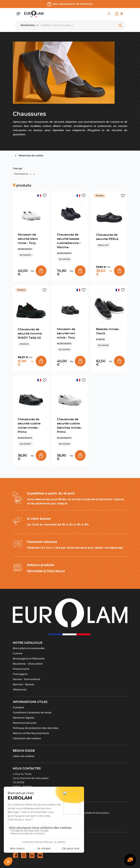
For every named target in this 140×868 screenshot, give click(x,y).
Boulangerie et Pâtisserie (29, 659)
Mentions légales (24, 718)
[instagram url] (24, 855)
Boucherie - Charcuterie (28, 664)
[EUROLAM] (34, 14)
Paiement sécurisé (25, 723)
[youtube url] (40, 855)
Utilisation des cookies (27, 739)
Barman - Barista (23, 685)
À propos (18, 708)
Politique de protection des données (36, 728)
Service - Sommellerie (26, 679)
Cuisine (18, 654)
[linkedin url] (32, 855)
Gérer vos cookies (24, 756)
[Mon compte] (109, 14)
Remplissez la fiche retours (46, 571)
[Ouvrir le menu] (20, 14)
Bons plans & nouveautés (29, 648)
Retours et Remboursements (31, 733)
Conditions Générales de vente (32, 713)
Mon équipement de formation (70, 4)
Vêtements (20, 690)
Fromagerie (20, 674)
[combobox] (25, 174)
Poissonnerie (21, 669)
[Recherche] (70, 25)
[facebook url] (15, 855)
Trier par (18, 169)
